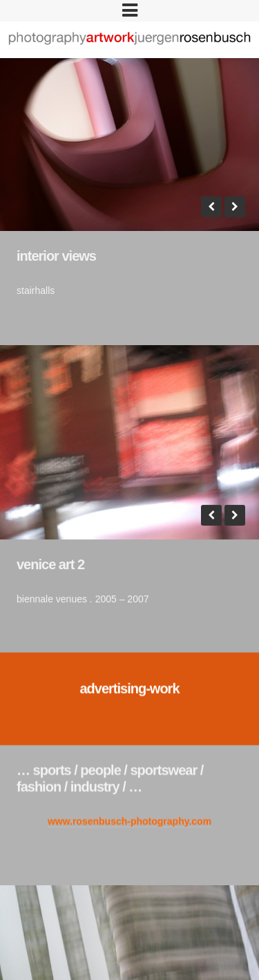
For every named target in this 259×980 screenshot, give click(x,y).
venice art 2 (50, 553)
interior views (56, 256)
